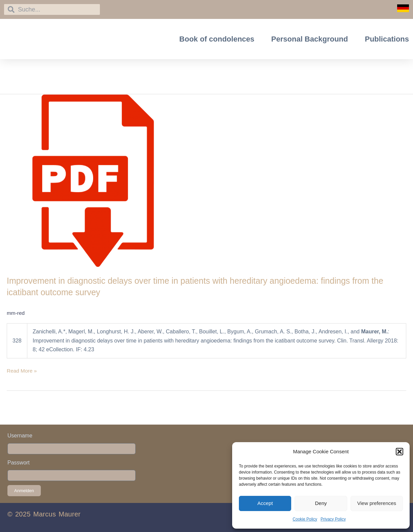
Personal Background (310, 39)
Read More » (22, 370)
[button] (400, 452)
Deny (321, 503)
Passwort (19, 463)
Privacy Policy (333, 519)
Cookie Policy (305, 519)
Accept (265, 503)
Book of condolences (217, 39)
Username (20, 436)
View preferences (377, 503)
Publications (387, 39)
